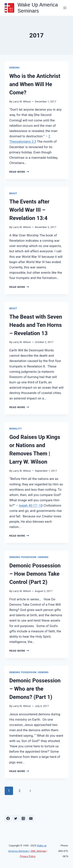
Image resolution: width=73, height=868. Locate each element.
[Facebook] (8, 818)
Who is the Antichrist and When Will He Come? (35, 84)
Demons (14, 68)
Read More (19, 172)
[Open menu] (65, 8)
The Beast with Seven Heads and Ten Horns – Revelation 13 (36, 325)
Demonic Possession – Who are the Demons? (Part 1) (35, 689)
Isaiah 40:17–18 (31, 505)
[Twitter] (16, 818)
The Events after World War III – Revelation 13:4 (29, 210)
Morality (16, 429)
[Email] (31, 818)
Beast (13, 193)
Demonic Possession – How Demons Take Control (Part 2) (35, 574)
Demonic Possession (23, 557)
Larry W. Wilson (22, 101)
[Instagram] (23, 818)
